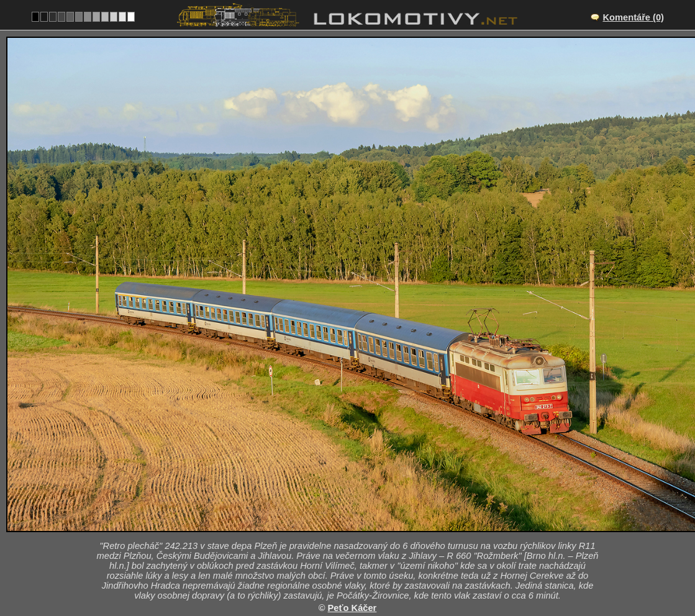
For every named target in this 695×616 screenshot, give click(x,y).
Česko (341, 568)
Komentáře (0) (633, 17)
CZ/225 (358, 516)
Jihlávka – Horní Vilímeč (361, 503)
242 (377, 568)
